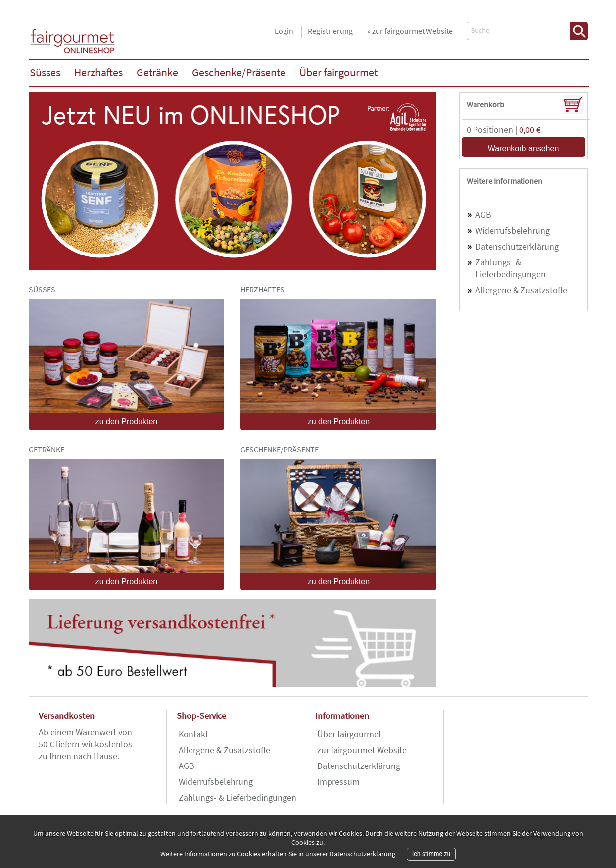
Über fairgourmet (349, 734)
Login (284, 31)
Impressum (338, 782)
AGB (483, 215)
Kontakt (193, 734)
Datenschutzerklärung (517, 246)
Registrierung (330, 31)
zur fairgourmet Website (362, 750)
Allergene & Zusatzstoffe (521, 290)
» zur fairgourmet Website (410, 31)
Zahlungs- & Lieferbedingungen (511, 268)
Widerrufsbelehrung (513, 230)
